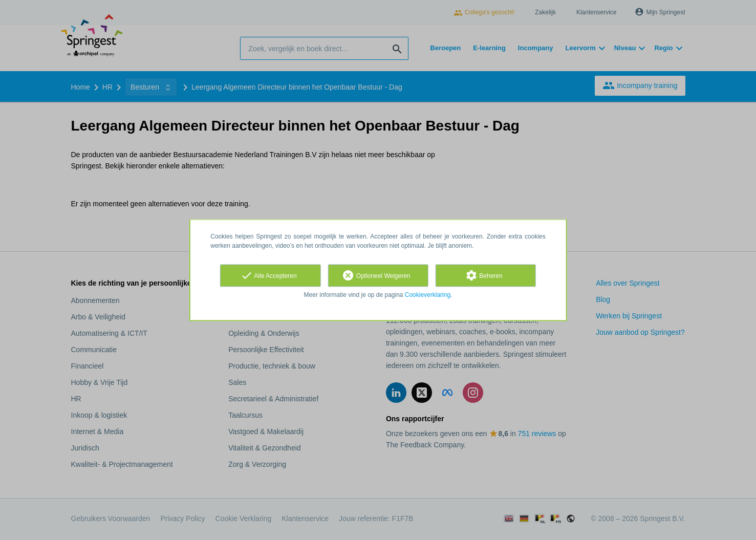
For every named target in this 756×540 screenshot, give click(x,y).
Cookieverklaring (428, 295)
